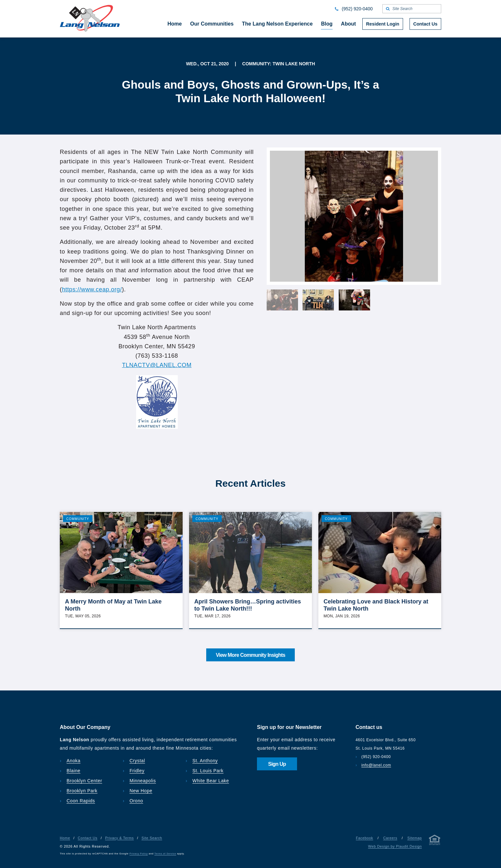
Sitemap (415, 838)
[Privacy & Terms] (435, 841)
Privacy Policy (139, 854)
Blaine (74, 771)
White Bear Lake (211, 781)
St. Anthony (205, 761)
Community (78, 519)
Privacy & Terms (119, 838)
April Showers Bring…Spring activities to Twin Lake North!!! (248, 605)
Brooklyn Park (82, 791)
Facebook (364, 838)
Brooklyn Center (84, 781)
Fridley (137, 771)
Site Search (152, 838)
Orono (136, 801)
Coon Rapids (81, 801)
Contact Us (88, 838)
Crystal (137, 761)
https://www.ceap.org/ (92, 289)
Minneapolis (143, 781)
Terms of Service (165, 854)
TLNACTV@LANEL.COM (157, 365)
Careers (390, 838)
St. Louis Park (208, 771)
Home (65, 838)
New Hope (141, 791)
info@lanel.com (376, 765)
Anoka (74, 761)
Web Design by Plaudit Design (395, 846)
